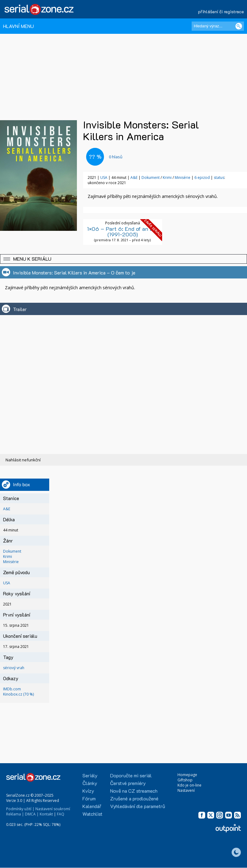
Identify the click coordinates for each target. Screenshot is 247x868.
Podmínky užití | (20, 809)
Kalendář (92, 806)
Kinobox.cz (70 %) (18, 694)
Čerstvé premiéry (128, 783)
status (219, 178)
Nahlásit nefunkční (23, 460)
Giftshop (185, 780)
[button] (123, 259)
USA (104, 178)
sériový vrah (14, 668)
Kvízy (88, 791)
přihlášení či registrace (221, 12)
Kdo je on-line (189, 785)
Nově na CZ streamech (134, 791)
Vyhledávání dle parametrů (138, 806)
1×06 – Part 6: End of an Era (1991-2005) (123, 231)
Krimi (167, 178)
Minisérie (183, 178)
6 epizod (202, 178)
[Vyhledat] (239, 26)
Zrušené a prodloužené (134, 798)
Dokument (151, 178)
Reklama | (15, 814)
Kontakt (46, 814)
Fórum (89, 798)
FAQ (61, 814)
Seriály (90, 775)
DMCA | (32, 814)
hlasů (116, 157)
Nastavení (186, 790)
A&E (134, 178)
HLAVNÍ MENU (18, 26)
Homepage (187, 775)
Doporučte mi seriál (131, 775)
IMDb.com (12, 689)
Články (90, 783)
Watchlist (92, 814)
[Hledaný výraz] (218, 26)
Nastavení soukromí (53, 809)
